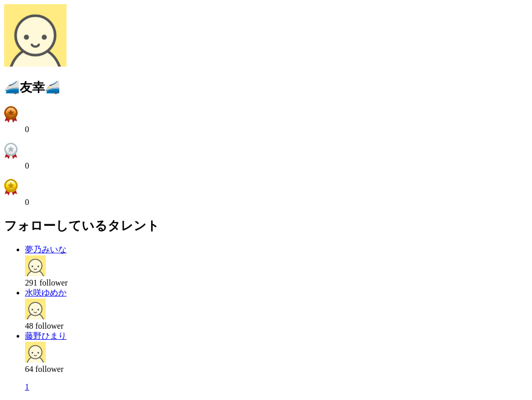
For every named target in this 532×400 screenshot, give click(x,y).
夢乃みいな (46, 249)
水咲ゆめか (46, 293)
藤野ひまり (46, 336)
